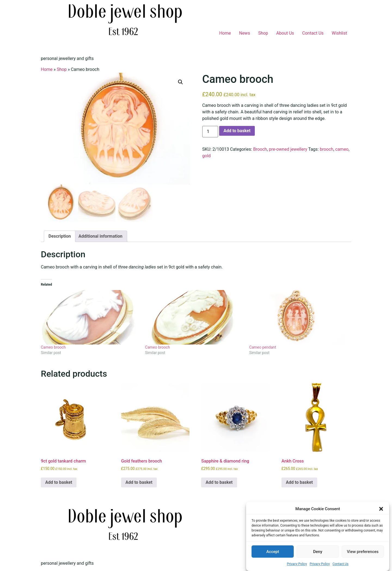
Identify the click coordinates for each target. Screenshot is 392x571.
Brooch (260, 149)
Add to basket (237, 131)
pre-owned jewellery (288, 149)
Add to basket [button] (59, 482)
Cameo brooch (53, 347)
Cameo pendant (263, 347)
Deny (318, 552)
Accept (273, 552)
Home (225, 33)
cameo (342, 149)
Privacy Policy (297, 564)
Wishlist (339, 33)
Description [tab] (60, 236)
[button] (381, 509)
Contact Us (340, 564)
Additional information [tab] (100, 236)
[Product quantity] (210, 132)
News (244, 33)
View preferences (363, 552)
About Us (285, 33)
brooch (327, 149)
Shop (263, 33)
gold (206, 156)
